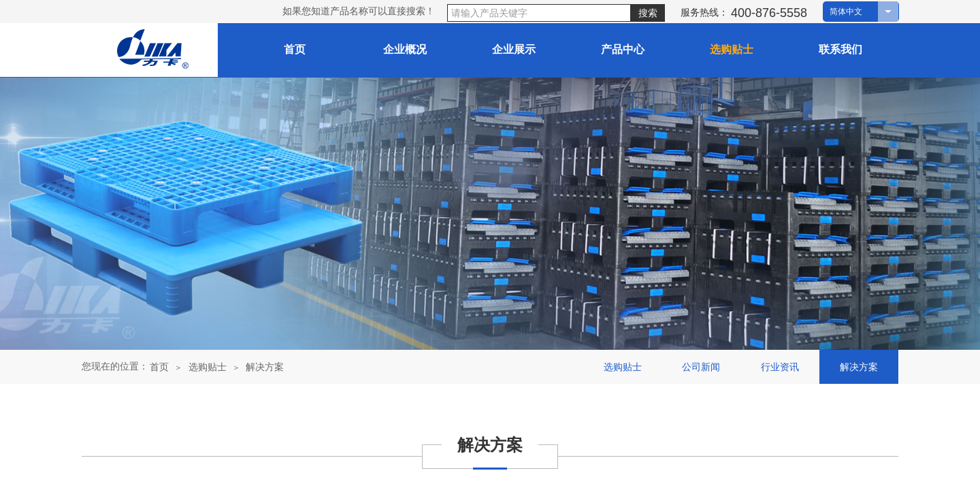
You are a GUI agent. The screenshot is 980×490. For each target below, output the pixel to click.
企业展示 (514, 49)
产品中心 (623, 49)
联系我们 (840, 49)
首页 (295, 49)
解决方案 (265, 367)
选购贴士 (208, 367)
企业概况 (405, 49)
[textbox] (539, 13)
